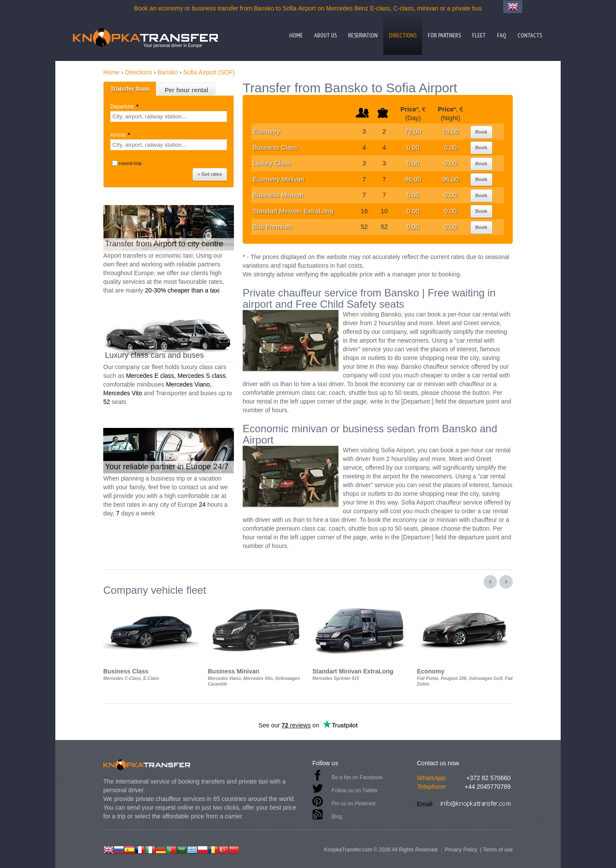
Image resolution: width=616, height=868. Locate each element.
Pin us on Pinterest (354, 804)
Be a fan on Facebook (357, 777)
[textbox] (169, 116)
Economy (266, 131)
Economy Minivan (278, 179)
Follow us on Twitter (355, 791)
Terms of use (498, 850)
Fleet (479, 35)
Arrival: (121, 135)
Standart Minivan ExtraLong (293, 211)
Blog (337, 817)
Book (481, 132)
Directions (403, 35)
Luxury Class (272, 163)
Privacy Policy (461, 850)
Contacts (530, 35)
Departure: (125, 107)
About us (325, 35)
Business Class (275, 147)
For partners (444, 35)
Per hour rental (186, 90)
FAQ (502, 35)
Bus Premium (272, 227)
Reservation (363, 35)
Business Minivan (278, 195)
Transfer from (130, 89)
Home (296, 35)
